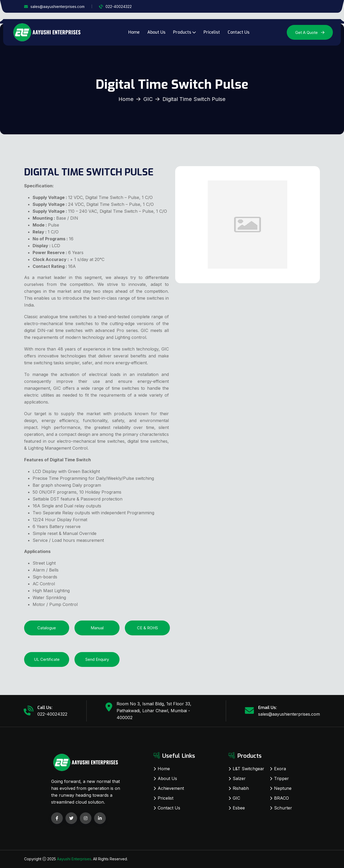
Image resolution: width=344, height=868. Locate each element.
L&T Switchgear (248, 769)
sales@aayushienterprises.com (58, 6)
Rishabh (241, 788)
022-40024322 (119, 6)
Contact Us (239, 32)
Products (182, 32)
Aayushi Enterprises (74, 859)
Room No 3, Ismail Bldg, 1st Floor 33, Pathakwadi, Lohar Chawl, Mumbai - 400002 (154, 711)
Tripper (281, 778)
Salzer (239, 778)
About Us (156, 32)
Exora (280, 769)
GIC (148, 99)
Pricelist (212, 32)
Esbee (239, 808)
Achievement (171, 788)
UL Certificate (47, 659)
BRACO (281, 798)
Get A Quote (310, 32)
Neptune (283, 788)
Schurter (283, 808)
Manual (97, 628)
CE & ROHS (147, 628)
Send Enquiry (97, 659)
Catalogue (47, 628)
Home (134, 32)
